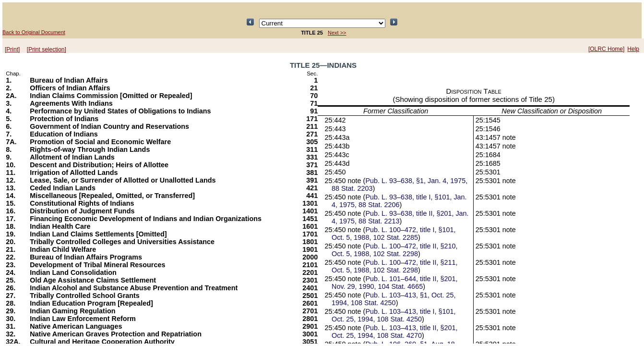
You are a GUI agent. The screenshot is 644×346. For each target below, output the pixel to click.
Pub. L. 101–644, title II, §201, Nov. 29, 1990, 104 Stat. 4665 (394, 283)
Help (633, 49)
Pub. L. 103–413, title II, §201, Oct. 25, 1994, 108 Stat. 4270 (394, 332)
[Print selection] (47, 49)
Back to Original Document (34, 32)
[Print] (12, 49)
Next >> (337, 33)
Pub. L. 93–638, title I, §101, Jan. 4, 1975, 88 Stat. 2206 (399, 201)
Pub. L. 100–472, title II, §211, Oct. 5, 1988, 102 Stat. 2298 (394, 266)
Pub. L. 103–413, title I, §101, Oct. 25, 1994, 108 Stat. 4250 (394, 315)
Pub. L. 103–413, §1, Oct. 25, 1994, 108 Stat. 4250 (394, 299)
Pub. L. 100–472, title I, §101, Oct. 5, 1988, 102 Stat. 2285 (394, 234)
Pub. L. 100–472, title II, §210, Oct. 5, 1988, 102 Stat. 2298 (394, 250)
